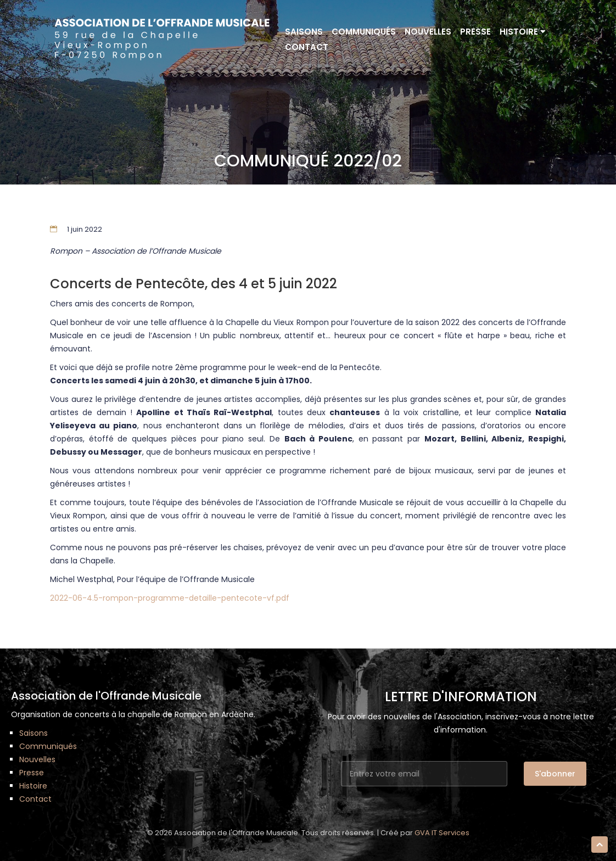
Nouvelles (428, 32)
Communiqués (364, 32)
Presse (475, 32)
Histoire (522, 32)
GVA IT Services (442, 833)
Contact (307, 47)
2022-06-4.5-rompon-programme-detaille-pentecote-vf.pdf (170, 598)
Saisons (304, 32)
